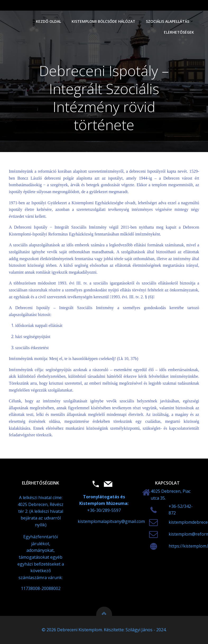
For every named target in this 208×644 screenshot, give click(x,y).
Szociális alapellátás (170, 21)
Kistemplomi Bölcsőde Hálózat (103, 21)
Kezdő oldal (48, 21)
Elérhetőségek (179, 32)
